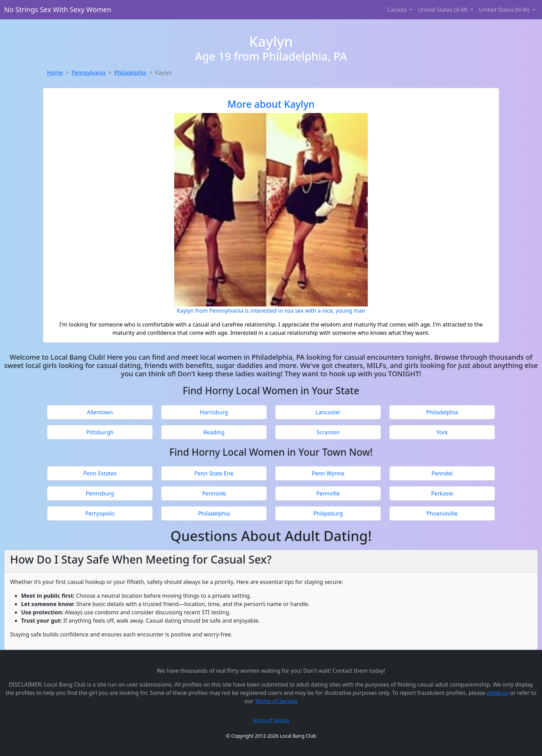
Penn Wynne (328, 473)
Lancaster (328, 412)
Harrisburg (214, 412)
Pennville (328, 493)
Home (55, 73)
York (442, 432)
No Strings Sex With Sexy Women (58, 10)
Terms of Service (276, 701)
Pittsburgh (100, 432)
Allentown (100, 412)
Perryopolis (100, 513)
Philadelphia (130, 73)
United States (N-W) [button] (505, 10)
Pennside (214, 493)
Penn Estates (100, 473)
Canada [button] (398, 10)
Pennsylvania (89, 73)
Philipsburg (328, 513)
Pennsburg (100, 493)
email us (498, 693)
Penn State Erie (214, 473)
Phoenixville (442, 513)
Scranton (328, 432)
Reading (214, 432)
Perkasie (442, 493)
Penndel (442, 473)
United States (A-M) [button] (443, 10)
